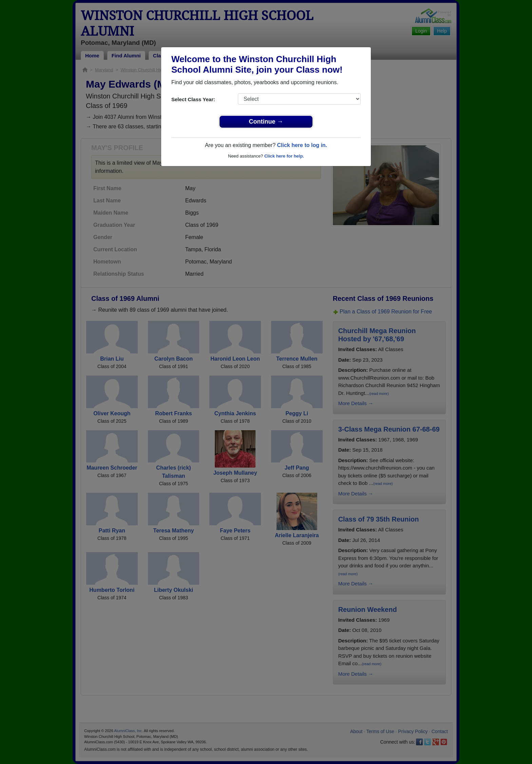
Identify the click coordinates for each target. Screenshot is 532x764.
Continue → (266, 122)
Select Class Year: (193, 99)
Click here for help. (284, 156)
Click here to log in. (302, 145)
